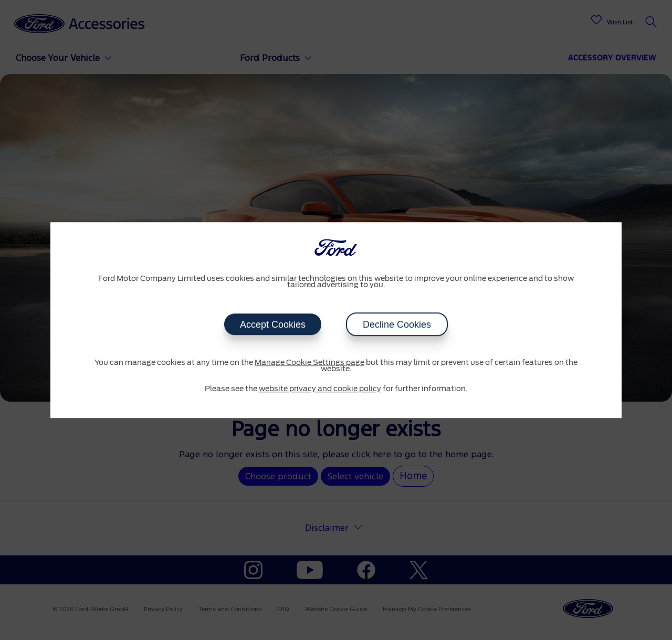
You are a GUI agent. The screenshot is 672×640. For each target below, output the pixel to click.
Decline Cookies (397, 324)
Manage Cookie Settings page (309, 363)
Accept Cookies (273, 324)
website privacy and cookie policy (320, 389)
